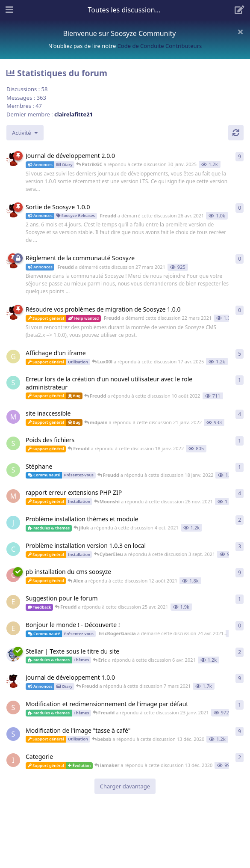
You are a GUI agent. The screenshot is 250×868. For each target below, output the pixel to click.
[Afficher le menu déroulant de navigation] (125, 10)
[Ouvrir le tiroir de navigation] (9, 10)
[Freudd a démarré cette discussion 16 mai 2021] (13, 159)
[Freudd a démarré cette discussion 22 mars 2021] (13, 313)
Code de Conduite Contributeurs (160, 46)
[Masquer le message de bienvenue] (240, 32)
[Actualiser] (236, 133)
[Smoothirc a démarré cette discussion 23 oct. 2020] (13, 734)
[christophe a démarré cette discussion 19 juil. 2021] (13, 575)
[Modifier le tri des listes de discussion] (25, 133)
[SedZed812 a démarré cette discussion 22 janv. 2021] (13, 707)
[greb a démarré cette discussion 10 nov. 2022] (13, 357)
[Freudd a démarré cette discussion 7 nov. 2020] (13, 681)
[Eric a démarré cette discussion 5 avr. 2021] (13, 655)
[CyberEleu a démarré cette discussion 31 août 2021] (13, 549)
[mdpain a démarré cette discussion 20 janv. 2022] (13, 417)
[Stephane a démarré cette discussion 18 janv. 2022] (13, 443)
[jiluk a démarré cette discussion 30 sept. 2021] (13, 523)
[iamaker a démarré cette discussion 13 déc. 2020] (13, 760)
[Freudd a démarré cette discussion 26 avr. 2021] (13, 211)
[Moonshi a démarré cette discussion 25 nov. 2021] (13, 496)
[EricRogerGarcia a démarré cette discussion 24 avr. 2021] (13, 602)
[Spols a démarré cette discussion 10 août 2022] (13, 383)
